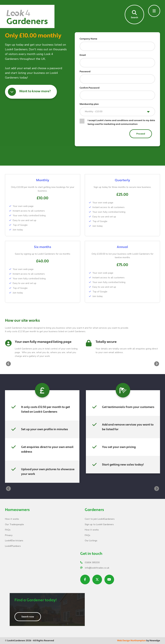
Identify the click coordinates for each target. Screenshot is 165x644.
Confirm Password (90, 88)
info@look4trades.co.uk (95, 568)
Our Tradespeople (14, 524)
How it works (12, 519)
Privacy (9, 535)
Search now (28, 617)
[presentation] (8, 364)
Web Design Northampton (131, 641)
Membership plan (89, 104)
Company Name (88, 39)
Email (83, 55)
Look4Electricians (14, 541)
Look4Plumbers (13, 546)
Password (85, 72)
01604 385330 (90, 562)
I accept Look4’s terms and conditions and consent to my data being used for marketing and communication (121, 122)
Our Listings (91, 541)
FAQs (8, 530)
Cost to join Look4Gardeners (100, 519)
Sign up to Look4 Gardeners (99, 524)
